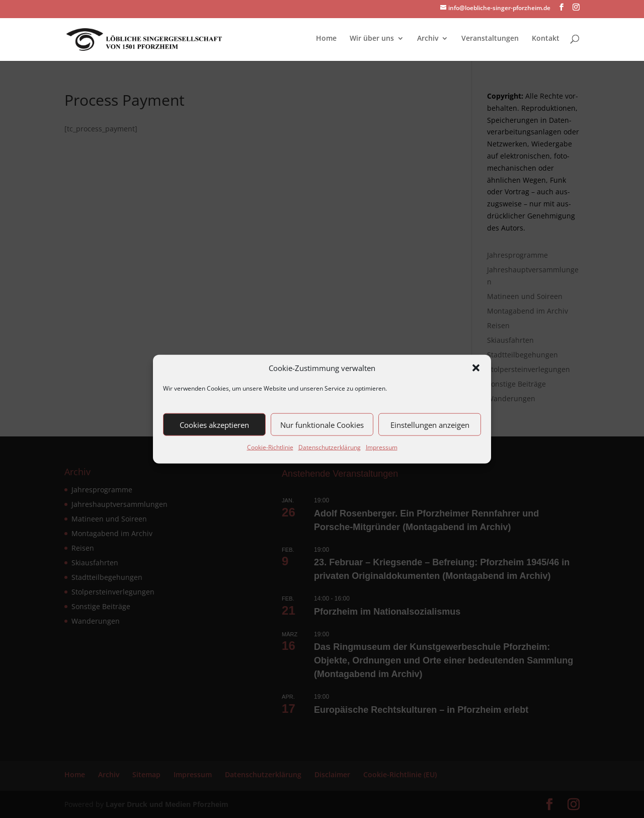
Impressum (382, 447)
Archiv (428, 39)
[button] (476, 368)
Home (326, 39)
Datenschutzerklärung (330, 447)
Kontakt (546, 39)
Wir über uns (372, 39)
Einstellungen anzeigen (430, 425)
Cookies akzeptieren (214, 425)
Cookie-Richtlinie (270, 447)
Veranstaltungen (490, 39)
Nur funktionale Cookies (322, 425)
